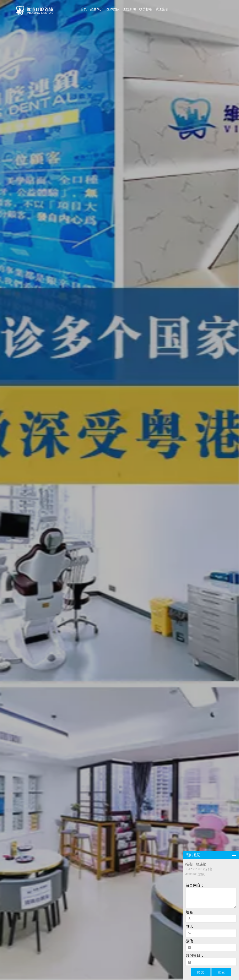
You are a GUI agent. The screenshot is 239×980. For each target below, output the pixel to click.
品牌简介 (97, 9)
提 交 (201, 972)
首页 (84, 9)
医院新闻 (129, 9)
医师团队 (113, 9)
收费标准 (146, 9)
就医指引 (162, 9)
